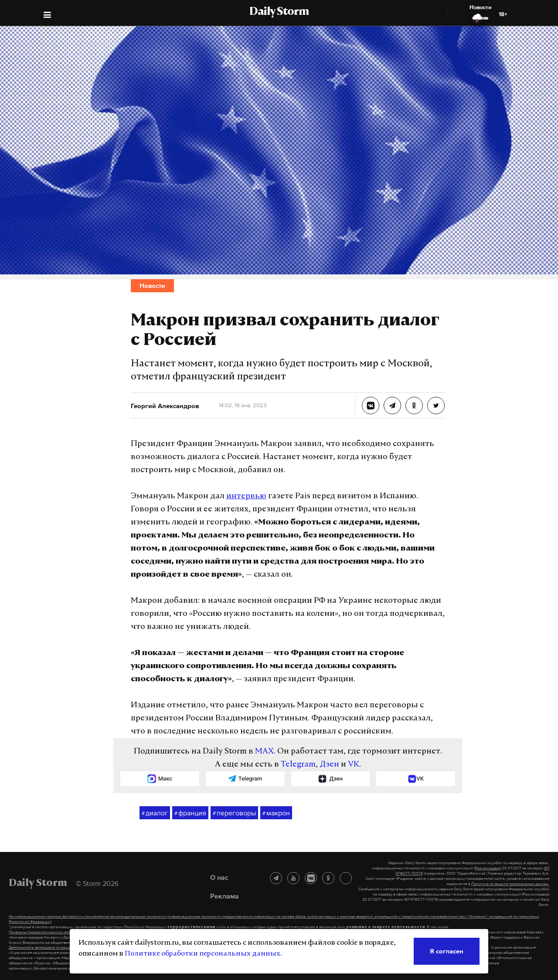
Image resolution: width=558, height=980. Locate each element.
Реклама (225, 896)
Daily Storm (279, 12)
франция (190, 813)
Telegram (298, 765)
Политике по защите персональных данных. (510, 884)
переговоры (234, 813)
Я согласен (447, 951)
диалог (155, 813)
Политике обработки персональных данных (202, 954)
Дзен (329, 765)
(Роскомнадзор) (488, 868)
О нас (219, 877)
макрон (276, 813)
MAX (264, 752)
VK (354, 765)
